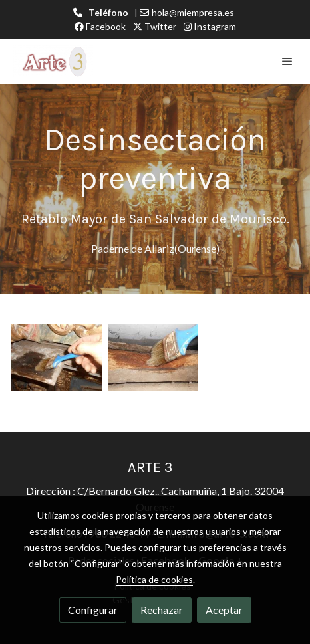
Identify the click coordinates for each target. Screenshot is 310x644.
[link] (53, 61)
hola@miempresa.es (193, 12)
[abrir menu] (287, 61)
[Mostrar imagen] (57, 358)
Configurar (93, 610)
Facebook (100, 26)
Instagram (210, 26)
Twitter (155, 26)
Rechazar (162, 610)
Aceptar (224, 610)
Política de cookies (154, 579)
